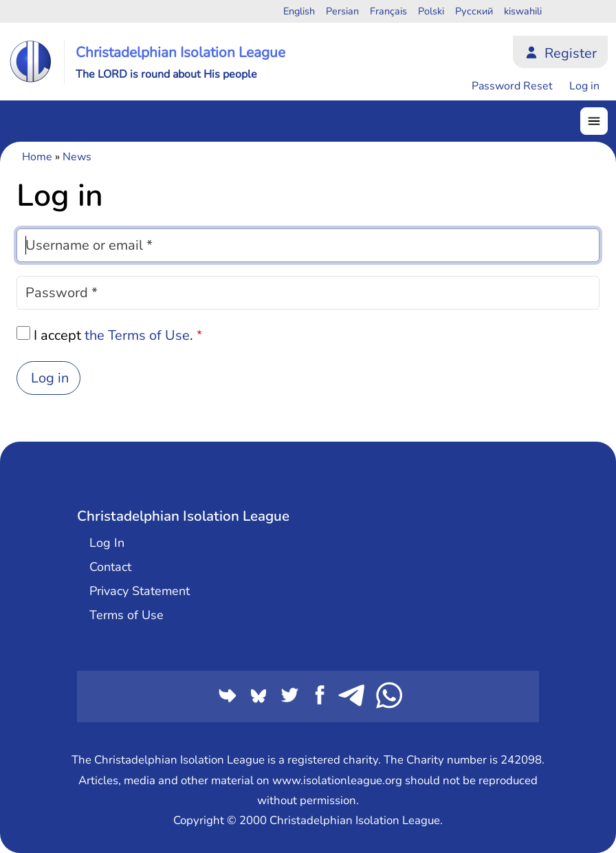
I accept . (113, 335)
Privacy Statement (140, 591)
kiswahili (523, 11)
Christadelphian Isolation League (180, 52)
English (299, 11)
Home (37, 157)
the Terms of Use (137, 335)
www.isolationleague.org (337, 780)
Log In (107, 543)
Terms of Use (126, 615)
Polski (431, 11)
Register (571, 53)
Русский (474, 11)
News (77, 157)
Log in (584, 86)
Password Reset (512, 86)
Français (388, 11)
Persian (342, 11)
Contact (110, 567)
